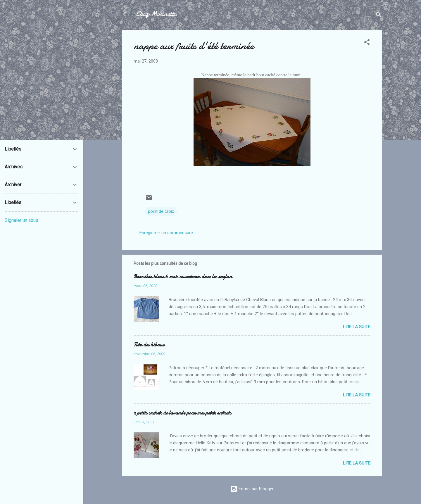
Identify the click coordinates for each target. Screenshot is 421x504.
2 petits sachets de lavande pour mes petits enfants (182, 413)
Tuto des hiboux (149, 345)
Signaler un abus (21, 220)
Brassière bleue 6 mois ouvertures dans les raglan (183, 277)
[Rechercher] (379, 16)
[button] (367, 43)
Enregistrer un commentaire (166, 233)
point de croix (161, 211)
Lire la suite (357, 327)
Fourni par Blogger (252, 489)
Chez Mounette (156, 14)
